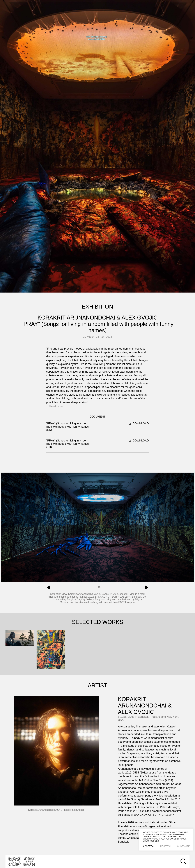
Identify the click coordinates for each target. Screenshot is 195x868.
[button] (48, 588)
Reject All (167, 846)
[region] (166, 840)
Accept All (150, 846)
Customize (183, 846)
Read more (56, 406)
